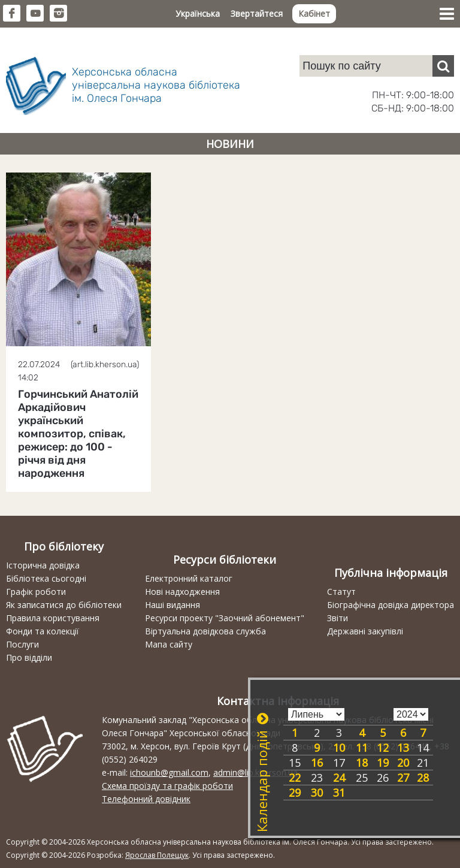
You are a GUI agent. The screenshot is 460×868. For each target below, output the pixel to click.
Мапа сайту (169, 644)
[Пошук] (443, 66)
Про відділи (29, 657)
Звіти (338, 618)
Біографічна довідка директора (391, 605)
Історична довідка (43, 565)
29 (295, 793)
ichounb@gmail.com (169, 772)
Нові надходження (182, 592)
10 (339, 748)
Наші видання (172, 605)
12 (383, 748)
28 (423, 778)
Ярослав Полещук (157, 855)
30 (317, 793)
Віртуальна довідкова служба (205, 631)
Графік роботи (36, 592)
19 (383, 763)
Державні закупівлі (365, 631)
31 (339, 793)
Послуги (22, 644)
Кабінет (314, 13)
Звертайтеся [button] (257, 13)
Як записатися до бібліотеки (64, 605)
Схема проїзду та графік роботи (167, 786)
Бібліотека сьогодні (46, 578)
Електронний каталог (189, 578)
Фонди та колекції (43, 631)
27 (403, 778)
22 (295, 778)
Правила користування (53, 618)
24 (339, 778)
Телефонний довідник (146, 799)
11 (362, 748)
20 (403, 763)
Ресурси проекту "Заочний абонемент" (225, 618)
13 (403, 748)
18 (362, 763)
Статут (341, 592)
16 (317, 763)
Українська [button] (198, 13)
